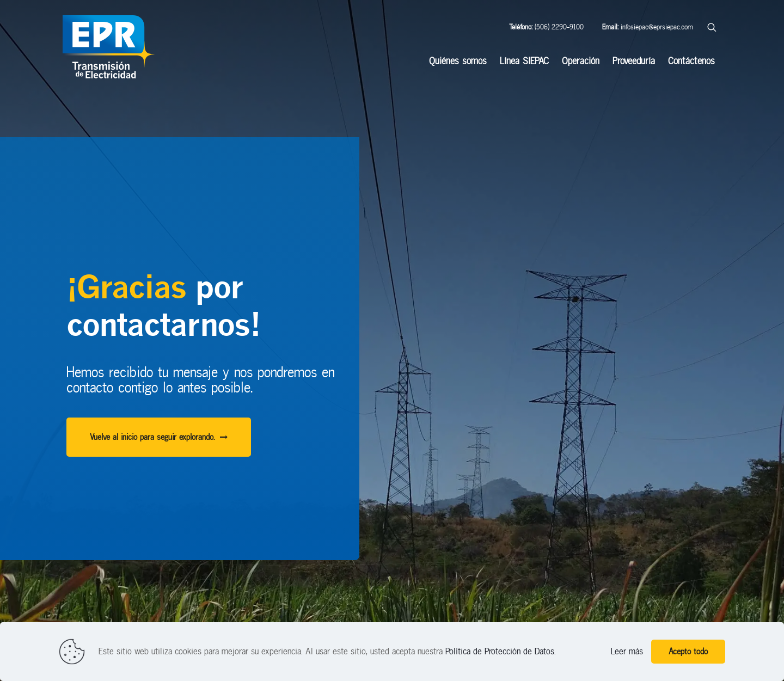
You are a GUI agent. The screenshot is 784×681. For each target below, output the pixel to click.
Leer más (627, 651)
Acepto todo (688, 652)
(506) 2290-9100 (546, 27)
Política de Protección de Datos (500, 651)
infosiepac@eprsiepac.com (648, 27)
